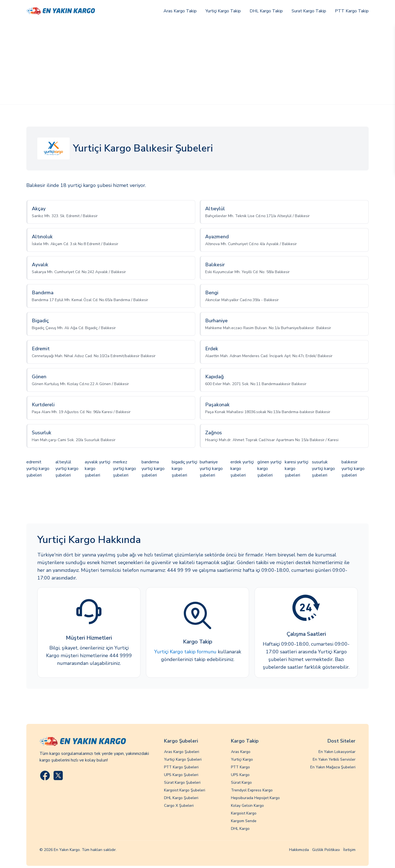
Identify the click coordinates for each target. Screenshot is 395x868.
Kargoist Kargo (244, 813)
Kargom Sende (244, 821)
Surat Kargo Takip (309, 11)
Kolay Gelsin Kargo (247, 806)
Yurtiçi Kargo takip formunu (185, 652)
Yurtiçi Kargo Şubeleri (183, 759)
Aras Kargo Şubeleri (182, 752)
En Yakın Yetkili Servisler (334, 759)
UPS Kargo (240, 775)
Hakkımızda (299, 850)
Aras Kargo (241, 752)
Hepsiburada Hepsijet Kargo (255, 798)
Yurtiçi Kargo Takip (223, 11)
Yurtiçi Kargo (242, 759)
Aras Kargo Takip (180, 11)
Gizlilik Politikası (326, 850)
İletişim (349, 850)
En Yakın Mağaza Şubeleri (333, 767)
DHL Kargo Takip (266, 11)
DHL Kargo (240, 829)
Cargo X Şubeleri (179, 806)
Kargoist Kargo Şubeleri (185, 790)
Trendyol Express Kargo (252, 790)
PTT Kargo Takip (352, 11)
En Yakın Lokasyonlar (337, 752)
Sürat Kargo (241, 782)
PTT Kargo (240, 767)
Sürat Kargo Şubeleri (182, 782)
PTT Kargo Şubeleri (181, 767)
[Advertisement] (198, 63)
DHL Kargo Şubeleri (181, 798)
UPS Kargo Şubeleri (181, 775)
